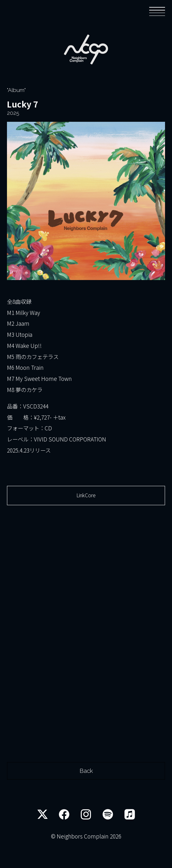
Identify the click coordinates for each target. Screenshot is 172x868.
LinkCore (86, 498)
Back (86, 790)
